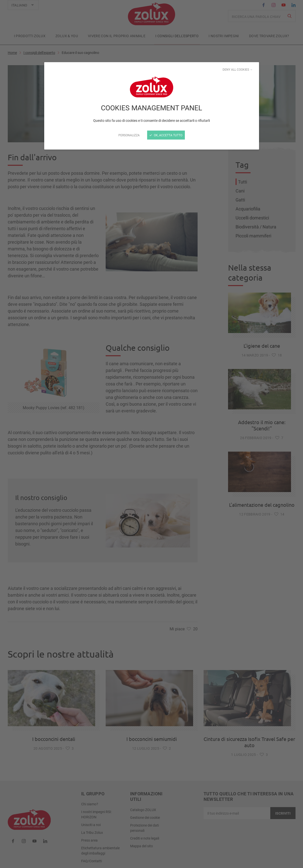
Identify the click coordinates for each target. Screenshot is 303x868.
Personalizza (129, 135)
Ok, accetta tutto (166, 135)
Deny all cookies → (238, 69)
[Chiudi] (151, 434)
